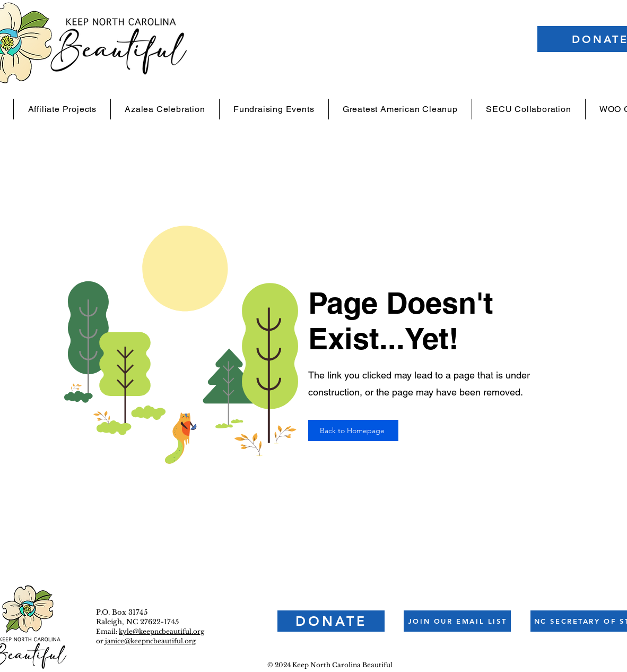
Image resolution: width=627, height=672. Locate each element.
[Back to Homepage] (353, 430)
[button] (457, 621)
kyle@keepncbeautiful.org (162, 631)
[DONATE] (331, 621)
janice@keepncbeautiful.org (150, 641)
